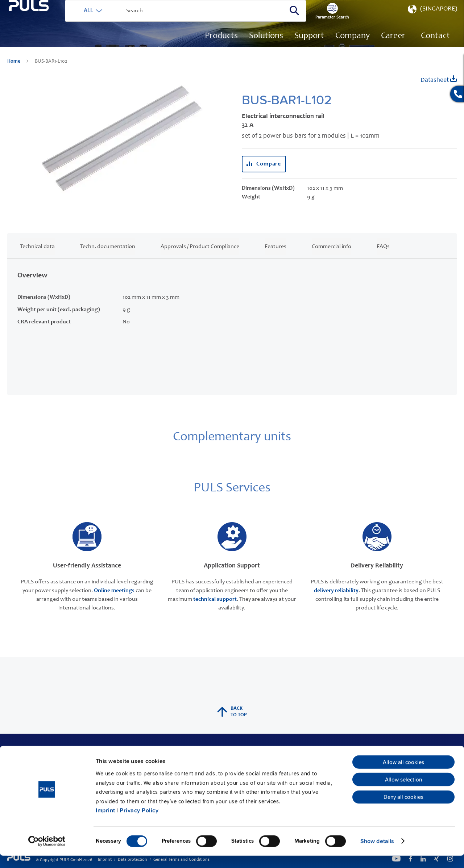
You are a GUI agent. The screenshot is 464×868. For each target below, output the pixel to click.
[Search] (328, 21)
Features (275, 257)
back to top (232, 723)
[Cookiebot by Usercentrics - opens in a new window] (47, 854)
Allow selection (403, 792)
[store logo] (46, 40)
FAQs (383, 257)
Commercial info (332, 257)
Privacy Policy (139, 823)
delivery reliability (336, 601)
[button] (432, 22)
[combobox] (219, 22)
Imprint (105, 823)
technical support (215, 610)
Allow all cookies (403, 775)
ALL (122, 21)
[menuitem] (393, 47)
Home (14, 72)
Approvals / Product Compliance (200, 257)
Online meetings (114, 601)
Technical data (37, 257)
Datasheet (439, 90)
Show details (377, 854)
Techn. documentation (108, 257)
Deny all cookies (403, 809)
